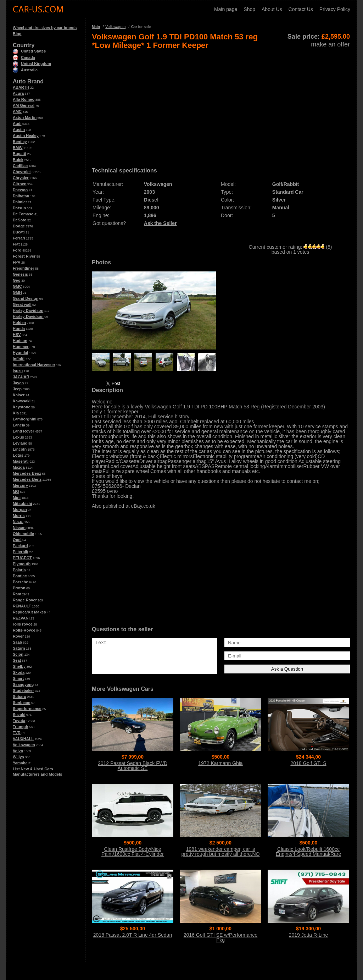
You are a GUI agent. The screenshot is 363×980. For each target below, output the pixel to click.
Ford (17, 250)
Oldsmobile (23, 534)
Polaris (19, 570)
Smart (18, 678)
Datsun (19, 208)
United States (29, 51)
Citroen (20, 184)
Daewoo (20, 190)
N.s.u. (18, 522)
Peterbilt (21, 552)
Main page (226, 9)
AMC (17, 111)
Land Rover (24, 431)
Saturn (19, 648)
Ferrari (19, 238)
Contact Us (301, 9)
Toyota (19, 721)
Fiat (16, 244)
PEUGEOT (22, 558)
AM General (24, 105)
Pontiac (20, 576)
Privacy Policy (335, 9)
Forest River (24, 256)
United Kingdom (32, 64)
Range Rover (25, 600)
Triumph (20, 727)
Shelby (19, 666)
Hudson (20, 341)
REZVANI (21, 618)
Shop (249, 9)
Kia (16, 413)
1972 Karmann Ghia (220, 763)
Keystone (22, 407)
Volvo (18, 751)
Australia (25, 70)
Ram (17, 594)
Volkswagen (24, 745)
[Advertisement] (221, 106)
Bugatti (19, 154)
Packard (20, 546)
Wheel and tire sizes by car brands (45, 28)
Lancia (19, 425)
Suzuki (19, 715)
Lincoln (20, 449)
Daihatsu (21, 196)
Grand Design (26, 298)
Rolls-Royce (24, 630)
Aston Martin (25, 117)
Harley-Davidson (28, 316)
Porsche (20, 582)
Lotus (18, 455)
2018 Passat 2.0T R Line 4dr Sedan (133, 935)
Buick (18, 160)
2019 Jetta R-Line (309, 935)
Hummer (21, 347)
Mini (17, 497)
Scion (18, 654)
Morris (19, 516)
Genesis (20, 274)
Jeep (17, 389)
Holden (19, 323)
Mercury (20, 485)
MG (16, 491)
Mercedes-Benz (27, 479)
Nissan (19, 528)
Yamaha (20, 763)
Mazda (19, 467)
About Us (272, 9)
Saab (17, 642)
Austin (19, 130)
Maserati (21, 461)
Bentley (20, 142)
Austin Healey (26, 136)
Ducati (19, 232)
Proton (19, 588)
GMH (17, 292)
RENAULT (22, 606)
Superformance (27, 709)
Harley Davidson (28, 310)
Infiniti (19, 359)
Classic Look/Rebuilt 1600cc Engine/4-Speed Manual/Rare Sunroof (308, 854)
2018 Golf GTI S (308, 763)
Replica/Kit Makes (29, 612)
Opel (17, 540)
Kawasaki (22, 401)
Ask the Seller (160, 223)
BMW (18, 148)
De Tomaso (23, 214)
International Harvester (34, 365)
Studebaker (23, 690)
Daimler (20, 202)
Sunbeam (22, 703)
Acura (18, 93)
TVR (17, 733)
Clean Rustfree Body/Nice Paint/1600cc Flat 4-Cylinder (133, 852)
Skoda (19, 672)
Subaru (19, 697)
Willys (18, 757)
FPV (16, 262)
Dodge (19, 226)
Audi (17, 123)
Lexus (18, 437)
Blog (17, 34)
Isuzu (18, 371)
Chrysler (21, 178)
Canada (24, 57)
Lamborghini (25, 419)
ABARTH (21, 87)
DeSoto (20, 220)
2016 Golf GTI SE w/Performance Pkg (221, 937)
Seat (17, 660)
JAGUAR (21, 377)
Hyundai (20, 353)
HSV (17, 335)
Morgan (20, 510)
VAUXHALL (23, 739)
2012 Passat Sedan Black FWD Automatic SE (133, 766)
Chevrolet (22, 172)
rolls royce (23, 624)
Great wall (22, 304)
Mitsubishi (22, 503)
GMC (17, 286)
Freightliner (24, 268)
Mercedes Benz (27, 473)
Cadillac (20, 166)
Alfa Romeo (24, 99)
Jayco (18, 383)
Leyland (20, 443)
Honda (19, 329)
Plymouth (22, 564)
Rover (18, 636)
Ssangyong (23, 684)
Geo (16, 280)
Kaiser (19, 395)
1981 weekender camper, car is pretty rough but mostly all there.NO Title (221, 854)
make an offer (330, 44)
